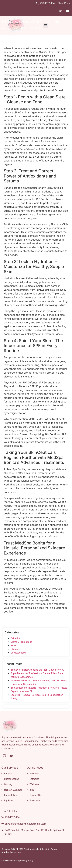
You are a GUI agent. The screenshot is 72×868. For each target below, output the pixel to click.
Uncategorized (18, 653)
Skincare (15, 649)
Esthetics (15, 638)
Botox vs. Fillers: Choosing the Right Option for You (37, 670)
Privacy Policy (27, 861)
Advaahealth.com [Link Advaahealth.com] (12, 852)
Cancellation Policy (10, 861)
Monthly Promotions (21, 642)
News (13, 645)
